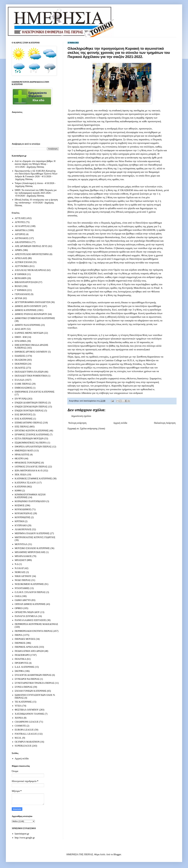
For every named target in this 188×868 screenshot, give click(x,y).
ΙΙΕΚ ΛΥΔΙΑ (21, 475)
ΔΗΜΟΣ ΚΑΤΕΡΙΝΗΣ (26, 310)
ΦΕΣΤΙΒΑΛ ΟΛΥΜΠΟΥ (27, 710)
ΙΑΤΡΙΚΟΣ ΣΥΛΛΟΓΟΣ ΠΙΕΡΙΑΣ (31, 467)
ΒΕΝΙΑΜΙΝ (21, 278)
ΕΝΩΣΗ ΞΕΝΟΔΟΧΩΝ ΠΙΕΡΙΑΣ (31, 407)
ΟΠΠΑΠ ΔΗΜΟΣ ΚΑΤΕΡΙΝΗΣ (30, 604)
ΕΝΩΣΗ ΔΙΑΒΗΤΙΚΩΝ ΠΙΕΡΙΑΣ (31, 403)
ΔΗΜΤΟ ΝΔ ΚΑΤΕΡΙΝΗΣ (27, 325)
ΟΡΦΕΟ (19, 608)
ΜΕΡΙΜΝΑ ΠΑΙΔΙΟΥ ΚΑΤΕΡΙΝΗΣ (32, 533)
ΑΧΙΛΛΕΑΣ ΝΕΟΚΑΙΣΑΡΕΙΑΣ (30, 270)
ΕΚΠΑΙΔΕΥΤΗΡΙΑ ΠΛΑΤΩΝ (29, 372)
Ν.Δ (17, 564)
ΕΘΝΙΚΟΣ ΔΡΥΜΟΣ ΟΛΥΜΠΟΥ (31, 352)
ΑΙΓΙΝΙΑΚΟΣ (21, 238)
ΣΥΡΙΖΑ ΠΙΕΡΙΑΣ (24, 687)
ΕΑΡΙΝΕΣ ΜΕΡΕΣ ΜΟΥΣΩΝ (29, 333)
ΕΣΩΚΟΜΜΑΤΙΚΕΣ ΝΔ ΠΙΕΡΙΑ (31, 443)
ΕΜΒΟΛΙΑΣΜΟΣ (23, 388)
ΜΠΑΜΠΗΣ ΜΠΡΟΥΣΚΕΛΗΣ (30, 552)
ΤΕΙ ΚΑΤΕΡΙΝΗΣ (23, 702)
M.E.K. (18, 738)
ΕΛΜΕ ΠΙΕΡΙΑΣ (23, 384)
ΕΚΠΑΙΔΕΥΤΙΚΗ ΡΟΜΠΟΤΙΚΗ (31, 376)
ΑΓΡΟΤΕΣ (20, 222)
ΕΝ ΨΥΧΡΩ (21, 399)
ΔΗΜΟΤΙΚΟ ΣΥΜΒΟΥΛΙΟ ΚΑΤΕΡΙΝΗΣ (35, 318)
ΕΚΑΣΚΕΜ (20, 360)
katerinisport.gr (22, 834)
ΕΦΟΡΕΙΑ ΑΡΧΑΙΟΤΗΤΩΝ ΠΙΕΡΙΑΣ (33, 447)
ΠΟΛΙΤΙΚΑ (20, 659)
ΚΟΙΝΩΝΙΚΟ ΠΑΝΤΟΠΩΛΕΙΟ (30, 501)
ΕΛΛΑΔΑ (20, 380)
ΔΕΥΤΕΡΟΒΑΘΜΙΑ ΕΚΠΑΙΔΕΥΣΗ (32, 302)
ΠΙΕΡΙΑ (19, 635)
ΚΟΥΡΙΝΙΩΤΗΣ (22, 517)
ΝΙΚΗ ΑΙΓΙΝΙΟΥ (23, 576)
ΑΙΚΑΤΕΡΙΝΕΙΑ (23, 242)
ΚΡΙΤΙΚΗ (19, 521)
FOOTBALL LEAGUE (26, 734)
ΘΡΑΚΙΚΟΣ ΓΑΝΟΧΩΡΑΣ (28, 463)
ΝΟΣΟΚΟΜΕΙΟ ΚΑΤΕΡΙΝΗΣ (29, 584)
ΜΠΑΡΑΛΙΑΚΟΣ (23, 556)
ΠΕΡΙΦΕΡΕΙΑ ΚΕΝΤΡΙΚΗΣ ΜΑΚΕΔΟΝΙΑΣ (36, 624)
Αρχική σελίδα (120, 423)
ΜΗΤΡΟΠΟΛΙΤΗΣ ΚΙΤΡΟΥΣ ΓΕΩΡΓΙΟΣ (35, 537)
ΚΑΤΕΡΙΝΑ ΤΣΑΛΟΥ (25, 483)
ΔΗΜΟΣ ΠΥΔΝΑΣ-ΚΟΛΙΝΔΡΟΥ (31, 314)
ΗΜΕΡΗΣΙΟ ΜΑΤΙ (24, 451)
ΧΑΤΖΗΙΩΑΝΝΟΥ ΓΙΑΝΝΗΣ (29, 714)
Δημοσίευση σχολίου (81, 416)
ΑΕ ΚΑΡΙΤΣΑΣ (22, 226)
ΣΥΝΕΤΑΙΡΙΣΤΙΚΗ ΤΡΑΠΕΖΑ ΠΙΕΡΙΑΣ (34, 683)
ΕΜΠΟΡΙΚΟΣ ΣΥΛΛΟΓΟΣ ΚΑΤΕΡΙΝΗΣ (35, 392)
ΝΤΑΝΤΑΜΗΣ (22, 588)
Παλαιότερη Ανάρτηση (165, 423)
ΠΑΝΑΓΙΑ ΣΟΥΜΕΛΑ (26, 616)
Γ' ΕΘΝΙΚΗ (20, 290)
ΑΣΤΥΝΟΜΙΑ (22, 266)
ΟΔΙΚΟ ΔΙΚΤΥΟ (23, 600)
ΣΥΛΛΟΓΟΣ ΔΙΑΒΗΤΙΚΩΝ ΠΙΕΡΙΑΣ (33, 675)
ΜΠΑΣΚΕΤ (20, 560)
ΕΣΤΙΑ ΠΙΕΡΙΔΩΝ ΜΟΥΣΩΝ (29, 438)
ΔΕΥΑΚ (19, 298)
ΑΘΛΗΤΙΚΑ (21, 230)
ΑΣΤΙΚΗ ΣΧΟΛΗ (23, 262)
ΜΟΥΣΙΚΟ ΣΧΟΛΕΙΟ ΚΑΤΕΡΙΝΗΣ (32, 548)
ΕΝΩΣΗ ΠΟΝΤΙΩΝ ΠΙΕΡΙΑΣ (29, 411)
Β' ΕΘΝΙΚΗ (20, 274)
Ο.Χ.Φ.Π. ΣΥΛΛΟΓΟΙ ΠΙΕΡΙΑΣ (30, 592)
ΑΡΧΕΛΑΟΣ (21, 258)
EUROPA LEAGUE (24, 730)
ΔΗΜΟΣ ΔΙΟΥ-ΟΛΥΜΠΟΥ (28, 306)
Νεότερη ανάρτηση (77, 423)
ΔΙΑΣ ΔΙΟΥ (20, 329)
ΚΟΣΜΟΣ (20, 505)
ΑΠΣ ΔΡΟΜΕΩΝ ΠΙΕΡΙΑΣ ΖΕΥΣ (31, 246)
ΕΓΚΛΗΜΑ (21, 341)
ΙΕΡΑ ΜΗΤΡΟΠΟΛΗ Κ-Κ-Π (28, 471)
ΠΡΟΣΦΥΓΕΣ (21, 663)
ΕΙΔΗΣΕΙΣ (20, 356)
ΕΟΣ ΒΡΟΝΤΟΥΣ (23, 415)
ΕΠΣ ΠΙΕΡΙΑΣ (22, 427)
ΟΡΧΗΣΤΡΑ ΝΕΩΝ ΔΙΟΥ (27, 612)
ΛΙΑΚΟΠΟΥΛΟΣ (23, 529)
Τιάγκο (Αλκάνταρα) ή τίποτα (29, 183)
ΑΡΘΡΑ (18, 250)
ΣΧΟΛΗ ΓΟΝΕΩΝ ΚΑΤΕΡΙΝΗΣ (31, 691)
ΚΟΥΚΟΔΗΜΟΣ (23, 509)
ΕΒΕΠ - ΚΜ (21, 337)
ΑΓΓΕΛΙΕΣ (20, 218)
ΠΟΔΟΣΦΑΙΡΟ (22, 655)
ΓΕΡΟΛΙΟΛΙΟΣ (22, 294)
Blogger (117, 854)
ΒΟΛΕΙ (18, 286)
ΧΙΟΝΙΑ (19, 718)
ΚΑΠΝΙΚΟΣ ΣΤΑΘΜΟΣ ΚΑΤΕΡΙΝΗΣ (33, 478)
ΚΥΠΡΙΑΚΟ (21, 525)
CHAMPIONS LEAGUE (27, 722)
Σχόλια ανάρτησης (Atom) (93, 428)
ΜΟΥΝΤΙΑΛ (21, 544)
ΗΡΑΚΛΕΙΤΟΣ (22, 455)
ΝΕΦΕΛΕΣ (20, 572)
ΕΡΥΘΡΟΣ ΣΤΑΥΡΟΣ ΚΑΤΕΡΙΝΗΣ (32, 435)
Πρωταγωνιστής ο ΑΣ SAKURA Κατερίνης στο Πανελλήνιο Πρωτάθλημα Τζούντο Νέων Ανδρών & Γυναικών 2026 (36, 174)
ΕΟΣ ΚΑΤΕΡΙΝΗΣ (24, 419)
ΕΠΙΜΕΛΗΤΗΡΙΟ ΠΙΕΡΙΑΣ (28, 423)
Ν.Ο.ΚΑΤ (19, 568)
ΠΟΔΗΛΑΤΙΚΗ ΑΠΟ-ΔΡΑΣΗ (29, 651)
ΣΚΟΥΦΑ (19, 671)
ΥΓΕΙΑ (18, 706)
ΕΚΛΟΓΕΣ (20, 368)
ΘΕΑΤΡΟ (19, 458)
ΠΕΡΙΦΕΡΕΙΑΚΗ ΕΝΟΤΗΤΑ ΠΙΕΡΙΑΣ (34, 631)
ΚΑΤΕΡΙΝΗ (20, 487)
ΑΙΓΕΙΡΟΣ (20, 234)
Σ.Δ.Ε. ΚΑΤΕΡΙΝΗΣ (24, 667)
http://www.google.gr (25, 838)
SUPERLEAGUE (23, 746)
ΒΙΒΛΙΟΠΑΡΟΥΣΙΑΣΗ (26, 282)
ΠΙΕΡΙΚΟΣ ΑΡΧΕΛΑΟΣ (26, 647)
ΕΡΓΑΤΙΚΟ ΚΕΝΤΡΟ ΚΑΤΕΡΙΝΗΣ (32, 431)
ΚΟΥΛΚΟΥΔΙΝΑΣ (24, 513)
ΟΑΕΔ (18, 596)
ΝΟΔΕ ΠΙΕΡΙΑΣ (23, 580)
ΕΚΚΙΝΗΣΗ (21, 364)
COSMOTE (20, 726)
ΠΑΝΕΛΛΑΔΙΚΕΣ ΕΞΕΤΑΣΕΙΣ (30, 620)
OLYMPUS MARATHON (27, 742)
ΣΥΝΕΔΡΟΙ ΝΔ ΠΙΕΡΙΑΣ (27, 679)
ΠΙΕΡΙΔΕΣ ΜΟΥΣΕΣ (25, 639)
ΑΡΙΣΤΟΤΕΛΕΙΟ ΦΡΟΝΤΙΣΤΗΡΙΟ (32, 254)
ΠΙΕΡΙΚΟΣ (20, 643)
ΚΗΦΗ (18, 491)
